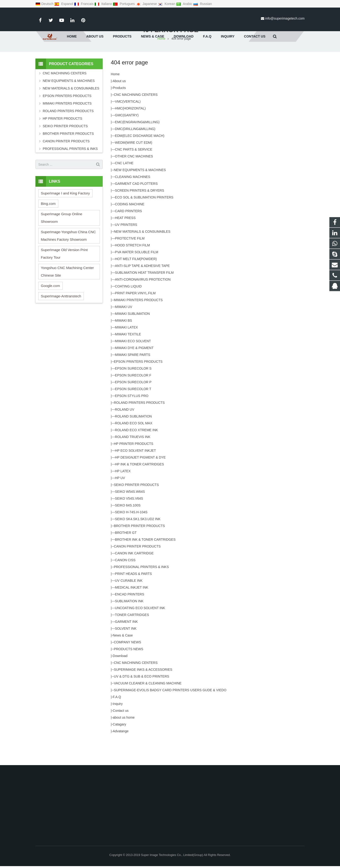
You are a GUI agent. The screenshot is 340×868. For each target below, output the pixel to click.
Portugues (124, 4)
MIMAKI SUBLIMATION (132, 337)
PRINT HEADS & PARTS (133, 598)
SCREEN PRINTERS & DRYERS (140, 214)
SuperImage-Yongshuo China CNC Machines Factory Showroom (68, 259)
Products (119, 112)
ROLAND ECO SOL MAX (134, 447)
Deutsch (45, 4)
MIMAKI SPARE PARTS (133, 379)
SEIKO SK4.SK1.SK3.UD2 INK (138, 543)
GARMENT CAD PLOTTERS (136, 207)
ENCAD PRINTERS (130, 618)
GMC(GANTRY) (127, 139)
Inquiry (118, 728)
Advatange (121, 755)
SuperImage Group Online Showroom (62, 242)
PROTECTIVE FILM (130, 262)
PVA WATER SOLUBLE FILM (137, 276)
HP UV (120, 502)
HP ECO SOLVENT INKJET (136, 474)
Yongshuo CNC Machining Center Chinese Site (67, 295)
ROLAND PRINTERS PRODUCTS (139, 426)
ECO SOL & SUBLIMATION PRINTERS (144, 221)
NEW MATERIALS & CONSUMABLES (142, 255)
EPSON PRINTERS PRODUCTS (138, 385)
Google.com (50, 310)
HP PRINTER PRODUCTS (134, 468)
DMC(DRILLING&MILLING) (135, 153)
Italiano (104, 4)
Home (115, 98)
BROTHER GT (126, 556)
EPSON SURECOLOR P (133, 406)
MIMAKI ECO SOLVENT (133, 365)
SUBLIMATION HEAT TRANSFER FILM (144, 296)
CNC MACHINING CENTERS (136, 118)
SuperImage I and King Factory (65, 217)
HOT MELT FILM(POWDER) (136, 283)
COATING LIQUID (128, 310)
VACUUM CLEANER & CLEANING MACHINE (148, 707)
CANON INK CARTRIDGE (134, 577)
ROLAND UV (125, 433)
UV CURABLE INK (129, 604)
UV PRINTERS (126, 249)
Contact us (121, 734)
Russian (202, 4)
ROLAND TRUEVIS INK (133, 461)
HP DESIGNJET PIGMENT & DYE (140, 481)
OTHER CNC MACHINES (134, 180)
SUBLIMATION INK (129, 625)
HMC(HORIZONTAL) (130, 132)
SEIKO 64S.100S (128, 529)
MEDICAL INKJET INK (132, 611)
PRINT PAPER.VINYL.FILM (135, 317)
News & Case (123, 659)
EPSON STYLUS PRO (132, 420)
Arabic (185, 4)
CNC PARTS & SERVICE (134, 173)
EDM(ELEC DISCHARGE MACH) (140, 160)
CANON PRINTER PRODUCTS (137, 570)
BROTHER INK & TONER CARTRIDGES (145, 563)
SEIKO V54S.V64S (129, 522)
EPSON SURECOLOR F (133, 399)
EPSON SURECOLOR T (133, 413)
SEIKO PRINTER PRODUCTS (136, 509)
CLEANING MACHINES (133, 201)
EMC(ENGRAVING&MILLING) (137, 146)
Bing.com (48, 227)
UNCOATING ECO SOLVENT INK (140, 632)
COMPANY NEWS (127, 666)
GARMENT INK (126, 645)
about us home (124, 741)
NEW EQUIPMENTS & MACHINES (140, 194)
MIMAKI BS (123, 344)
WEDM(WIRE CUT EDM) (134, 166)
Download (120, 680)
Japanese (147, 4)
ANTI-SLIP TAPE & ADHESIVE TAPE (142, 290)
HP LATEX (123, 495)
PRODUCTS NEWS (128, 673)
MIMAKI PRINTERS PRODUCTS (138, 324)
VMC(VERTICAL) (128, 125)
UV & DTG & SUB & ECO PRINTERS (141, 700)
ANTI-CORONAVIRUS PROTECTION (143, 303)
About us (119, 105)
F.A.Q (117, 721)
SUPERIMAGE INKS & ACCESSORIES (143, 693)
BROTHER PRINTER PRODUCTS (139, 550)
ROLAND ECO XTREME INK (136, 454)
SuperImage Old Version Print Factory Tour (64, 277)
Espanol (64, 4)
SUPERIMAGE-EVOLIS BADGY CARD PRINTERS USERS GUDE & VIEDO (170, 714)
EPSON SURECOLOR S (133, 392)
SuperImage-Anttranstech (61, 320)
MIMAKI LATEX (126, 351)
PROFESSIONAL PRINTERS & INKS (141, 591)
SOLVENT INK (126, 652)
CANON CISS (125, 584)
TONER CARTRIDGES (132, 639)
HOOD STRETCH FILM (132, 269)
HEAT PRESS (125, 242)
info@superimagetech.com (285, 18)
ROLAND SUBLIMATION (133, 440)
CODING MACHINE (130, 228)
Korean (167, 4)
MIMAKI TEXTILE (128, 358)
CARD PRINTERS (128, 235)
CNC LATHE (124, 187)
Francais (84, 4)
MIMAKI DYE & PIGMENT (134, 372)
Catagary (120, 748)
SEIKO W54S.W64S (130, 515)
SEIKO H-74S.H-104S (131, 536)
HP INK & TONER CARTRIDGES (139, 488)
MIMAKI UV (124, 331)
